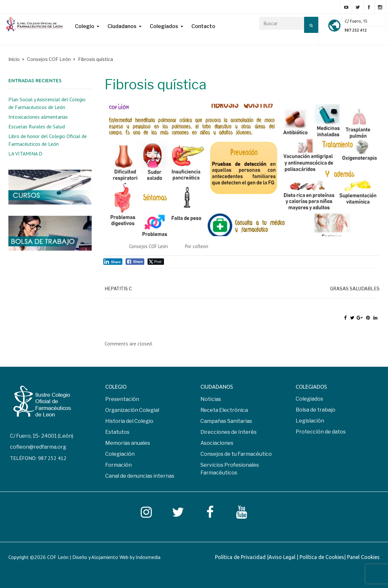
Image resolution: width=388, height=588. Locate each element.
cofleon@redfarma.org (38, 447)
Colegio (85, 26)
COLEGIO (116, 387)
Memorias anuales (128, 443)
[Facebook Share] (135, 262)
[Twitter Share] (156, 262)
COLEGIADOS (311, 387)
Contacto (203, 26)
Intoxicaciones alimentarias (38, 117)
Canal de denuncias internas (140, 476)
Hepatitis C (118, 289)
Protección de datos (321, 432)
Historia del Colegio (129, 421)
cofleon (200, 246)
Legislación (310, 421)
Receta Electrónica (224, 410)
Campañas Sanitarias (226, 421)
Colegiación (120, 454)
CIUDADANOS (217, 387)
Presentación (122, 399)
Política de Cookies (322, 557)
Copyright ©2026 (28, 557)
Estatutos (117, 432)
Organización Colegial (132, 410)
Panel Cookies (363, 557)
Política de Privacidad (241, 557)
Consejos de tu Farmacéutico (236, 454)
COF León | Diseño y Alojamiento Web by (104, 557)
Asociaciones (217, 443)
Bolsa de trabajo (316, 410)
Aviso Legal (283, 557)
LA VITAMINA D (25, 154)
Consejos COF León (148, 246)
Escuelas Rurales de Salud (37, 126)
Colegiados (164, 26)
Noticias (211, 399)
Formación (118, 465)
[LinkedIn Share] (113, 262)
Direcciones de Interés (229, 432)
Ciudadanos (122, 26)
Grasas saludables (355, 289)
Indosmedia (148, 557)
